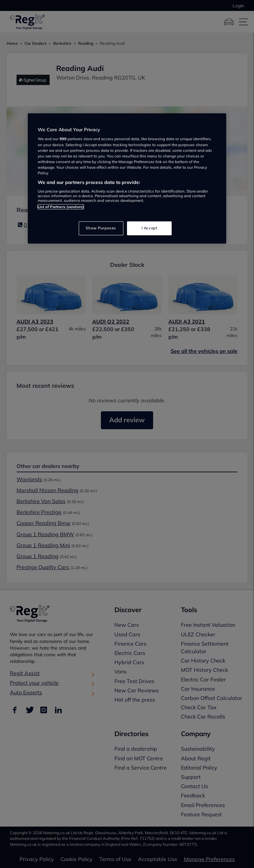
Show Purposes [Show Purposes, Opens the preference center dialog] (101, 228)
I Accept (149, 228)
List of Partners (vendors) (61, 207)
